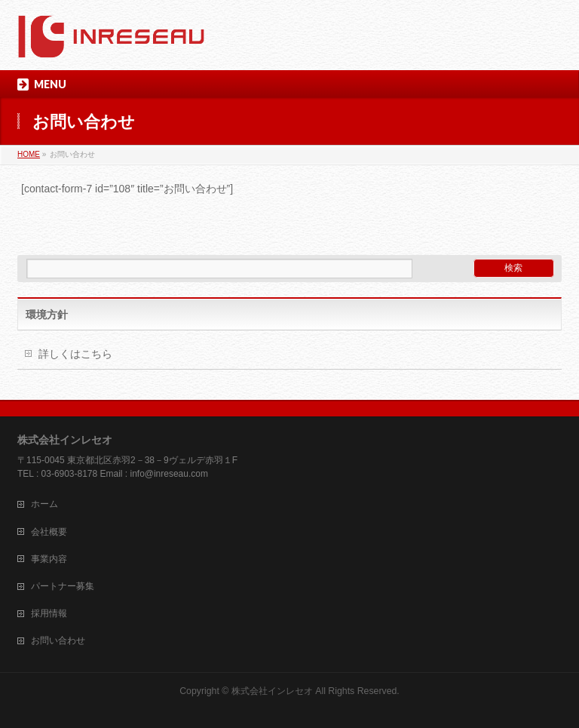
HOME (29, 154)
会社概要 (49, 532)
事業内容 (49, 559)
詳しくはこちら (75, 354)
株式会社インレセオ (272, 691)
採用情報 (49, 613)
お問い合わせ (58, 640)
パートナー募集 (63, 586)
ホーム (44, 504)
